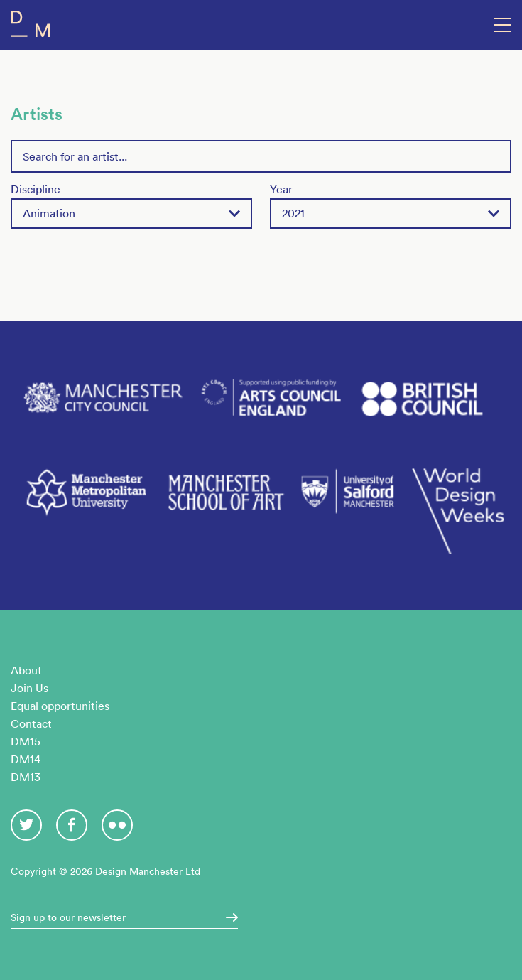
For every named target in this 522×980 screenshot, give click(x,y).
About (26, 670)
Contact (31, 723)
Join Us (29, 688)
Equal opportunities (60, 706)
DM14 (26, 759)
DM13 (26, 777)
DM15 (26, 741)
